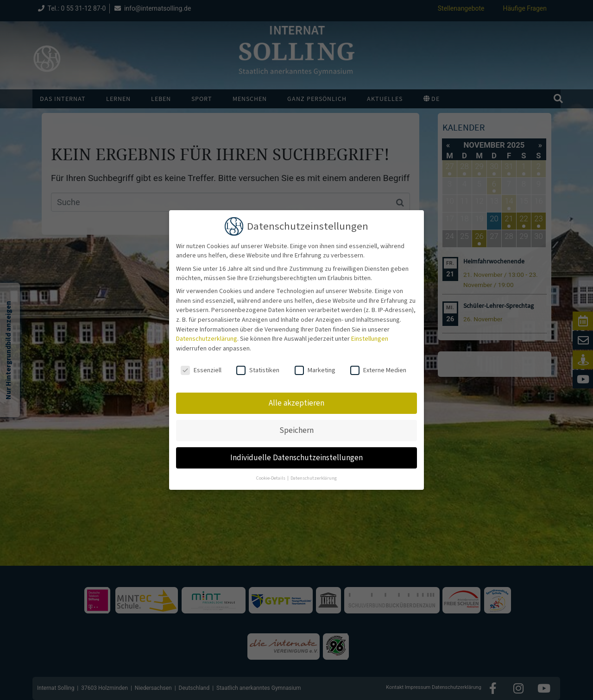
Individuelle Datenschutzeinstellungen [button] (296, 458)
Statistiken (258, 370)
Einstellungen (370, 339)
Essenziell (201, 370)
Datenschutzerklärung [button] (314, 478)
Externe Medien (378, 370)
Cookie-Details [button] (271, 478)
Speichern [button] (296, 430)
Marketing (315, 370)
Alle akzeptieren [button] (296, 403)
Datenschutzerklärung (207, 339)
